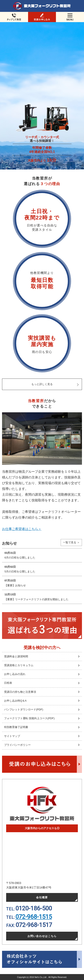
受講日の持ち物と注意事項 (20, 692)
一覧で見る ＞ (71, 542)
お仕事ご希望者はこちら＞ (22, 529)
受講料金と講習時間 (16, 656)
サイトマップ (12, 736)
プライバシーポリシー (17, 745)
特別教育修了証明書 (16, 727)
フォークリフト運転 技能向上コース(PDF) (29, 718)
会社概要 (42, 897)
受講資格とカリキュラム (19, 665)
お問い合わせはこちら (42, 936)
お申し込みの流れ (15, 674)
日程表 (8, 683)
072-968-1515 (34, 917)
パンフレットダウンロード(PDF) (24, 709)
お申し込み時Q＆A (15, 701)
